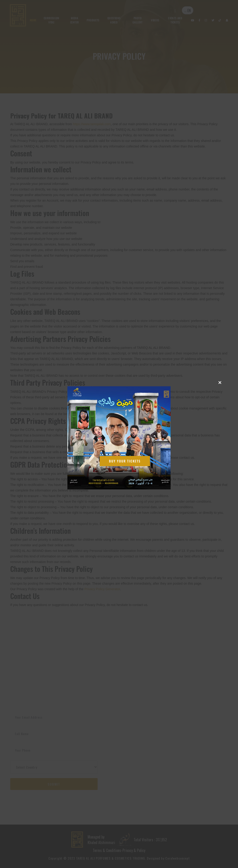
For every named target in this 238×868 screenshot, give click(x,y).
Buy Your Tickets (125, 461)
